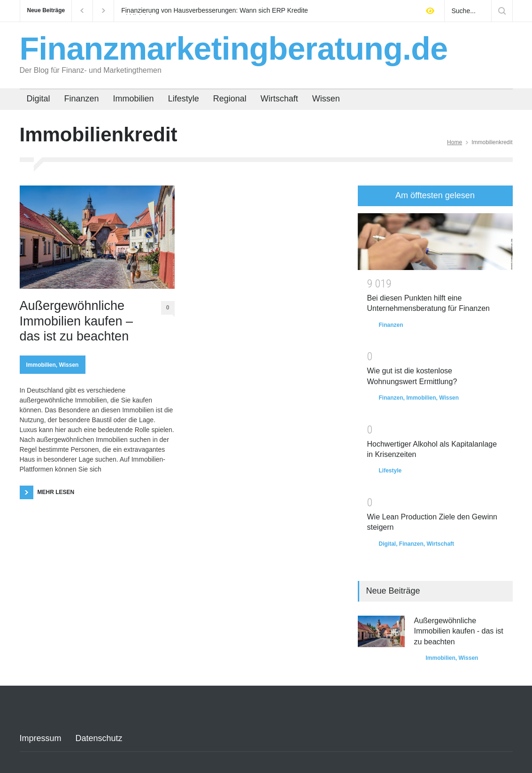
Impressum (41, 738)
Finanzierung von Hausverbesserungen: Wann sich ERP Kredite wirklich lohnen (215, 11)
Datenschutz (99, 738)
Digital (39, 99)
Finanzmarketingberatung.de (234, 48)
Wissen (326, 99)
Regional (230, 99)
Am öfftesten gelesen (435, 195)
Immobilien (134, 99)
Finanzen (82, 99)
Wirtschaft (279, 99)
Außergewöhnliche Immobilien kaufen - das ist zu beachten (459, 631)
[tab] (435, 196)
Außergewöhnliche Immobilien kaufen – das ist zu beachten (77, 321)
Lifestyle (184, 99)
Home (455, 142)
